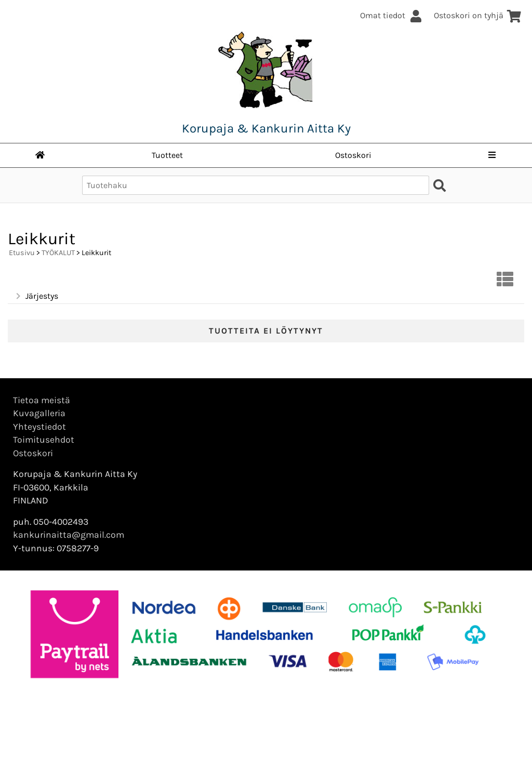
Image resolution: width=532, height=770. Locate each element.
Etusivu (22, 253)
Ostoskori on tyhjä (478, 15)
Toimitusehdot (44, 440)
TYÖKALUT (58, 253)
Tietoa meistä (42, 400)
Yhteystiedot (39, 427)
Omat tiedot (392, 15)
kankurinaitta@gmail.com (69, 535)
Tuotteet (167, 155)
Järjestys (36, 296)
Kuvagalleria (39, 413)
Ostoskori (353, 155)
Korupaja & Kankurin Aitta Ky (266, 128)
